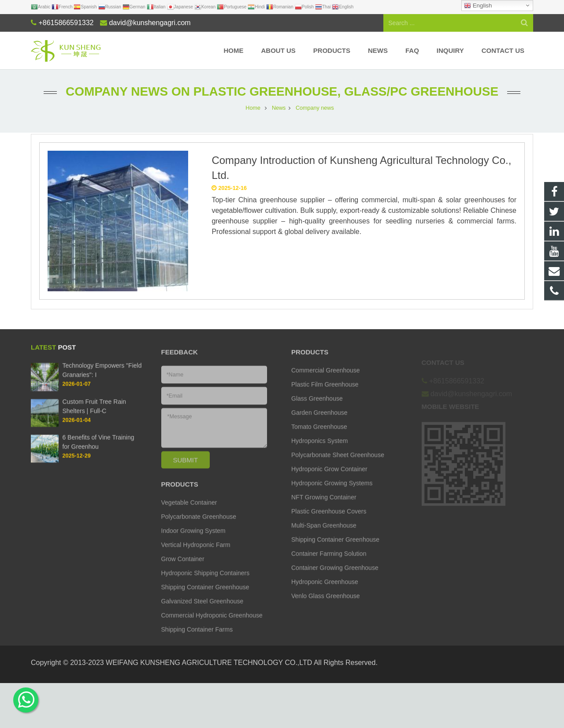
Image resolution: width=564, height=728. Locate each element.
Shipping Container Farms (197, 639)
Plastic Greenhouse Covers (329, 521)
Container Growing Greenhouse (335, 577)
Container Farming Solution (329, 563)
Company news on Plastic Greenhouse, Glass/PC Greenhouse (282, 91)
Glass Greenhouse (317, 408)
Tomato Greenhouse (319, 436)
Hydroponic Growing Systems (332, 493)
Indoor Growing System (193, 540)
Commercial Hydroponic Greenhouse (212, 625)
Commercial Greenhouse (326, 380)
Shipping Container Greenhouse (205, 597)
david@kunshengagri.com (150, 23)
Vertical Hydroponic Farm (196, 554)
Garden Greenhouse (319, 422)
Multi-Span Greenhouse (324, 535)
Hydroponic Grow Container (329, 479)
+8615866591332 (66, 23)
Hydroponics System (319, 450)
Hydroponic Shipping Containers (206, 583)
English (478, 6)
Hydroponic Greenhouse (325, 591)
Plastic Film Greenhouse (325, 394)
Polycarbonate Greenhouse (199, 526)
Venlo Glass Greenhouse (326, 605)
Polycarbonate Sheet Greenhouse (338, 464)
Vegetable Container (189, 512)
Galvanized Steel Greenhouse (202, 611)
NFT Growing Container (324, 507)
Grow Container (183, 568)
